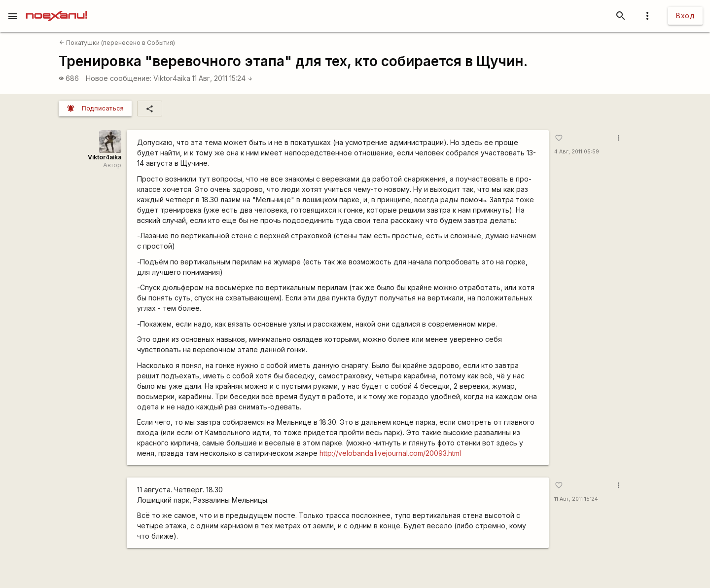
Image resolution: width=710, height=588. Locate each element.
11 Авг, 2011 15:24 (222, 78)
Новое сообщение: (119, 78)
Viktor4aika (172, 78)
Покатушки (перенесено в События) (117, 43)
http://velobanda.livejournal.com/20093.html (390, 453)
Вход (685, 16)
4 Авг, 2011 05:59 (577, 152)
